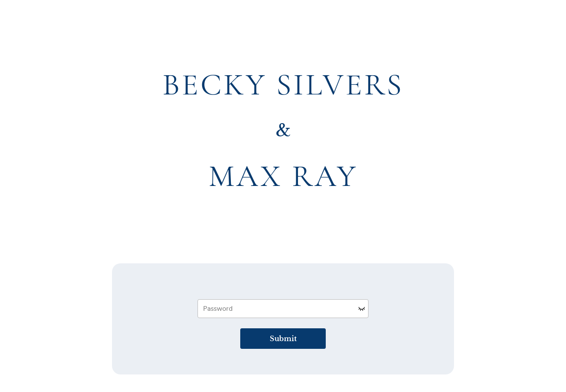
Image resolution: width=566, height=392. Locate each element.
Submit (283, 339)
